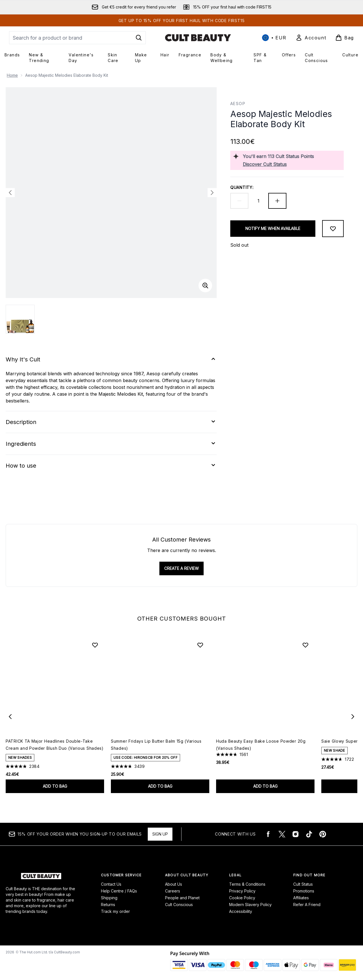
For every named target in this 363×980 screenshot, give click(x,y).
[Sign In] (311, 38)
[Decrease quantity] (239, 201)
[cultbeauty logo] (198, 38)
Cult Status (303, 884)
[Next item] (353, 717)
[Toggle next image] (212, 193)
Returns (108, 905)
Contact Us (111, 884)
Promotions (304, 891)
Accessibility (241, 911)
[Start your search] (77, 38)
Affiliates (301, 898)
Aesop (238, 104)
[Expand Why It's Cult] (111, 359)
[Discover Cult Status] (292, 164)
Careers (173, 891)
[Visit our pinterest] (323, 834)
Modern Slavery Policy (250, 905)
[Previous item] (10, 717)
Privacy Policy (242, 891)
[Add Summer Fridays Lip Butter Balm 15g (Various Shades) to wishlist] (200, 645)
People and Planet (182, 898)
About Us (174, 884)
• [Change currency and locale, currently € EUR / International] (274, 38)
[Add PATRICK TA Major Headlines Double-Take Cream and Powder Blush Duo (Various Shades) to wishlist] (95, 645)
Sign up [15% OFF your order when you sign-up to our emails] (160, 834)
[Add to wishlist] (333, 229)
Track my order (115, 911)
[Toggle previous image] (10, 193)
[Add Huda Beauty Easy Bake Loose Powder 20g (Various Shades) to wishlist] (305, 645)
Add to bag (55, 786)
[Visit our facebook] (268, 834)
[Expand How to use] (111, 466)
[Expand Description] (111, 422)
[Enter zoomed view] (205, 286)
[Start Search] (139, 38)
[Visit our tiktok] (309, 834)
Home (12, 75)
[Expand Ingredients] (111, 444)
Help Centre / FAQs (119, 891)
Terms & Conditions (247, 884)
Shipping (109, 898)
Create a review (181, 568)
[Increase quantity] (277, 201)
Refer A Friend (307, 905)
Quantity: (242, 187)
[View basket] (345, 38)
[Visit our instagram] (296, 834)
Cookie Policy (242, 898)
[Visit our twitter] (282, 834)
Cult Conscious (179, 905)
